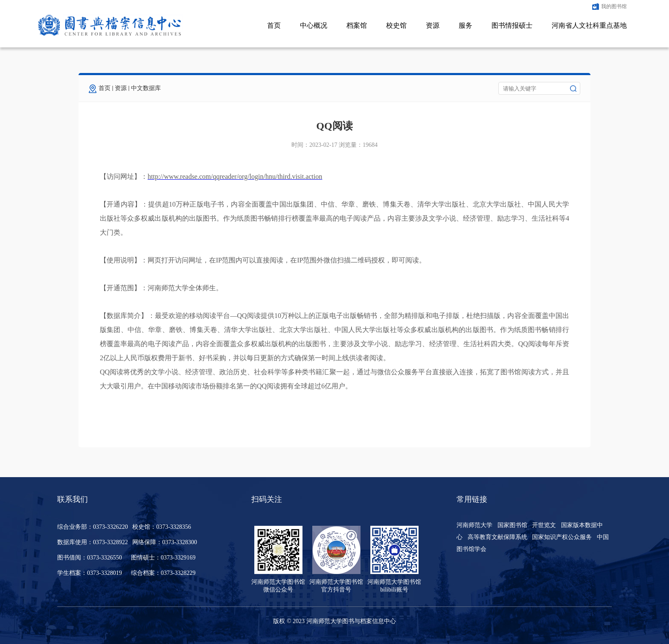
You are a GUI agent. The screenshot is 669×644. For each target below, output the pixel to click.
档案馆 (357, 25)
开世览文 (544, 525)
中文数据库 (146, 88)
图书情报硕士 (512, 25)
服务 (465, 25)
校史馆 (396, 25)
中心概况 (314, 25)
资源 (433, 25)
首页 (274, 25)
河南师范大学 (474, 525)
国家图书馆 (512, 525)
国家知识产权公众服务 (562, 537)
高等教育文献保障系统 (497, 537)
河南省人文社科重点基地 (589, 25)
